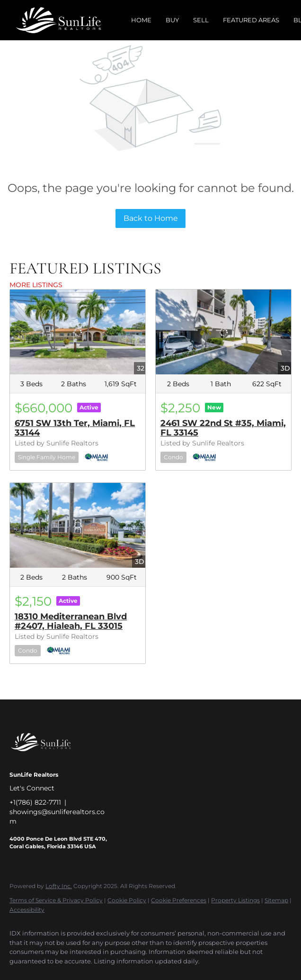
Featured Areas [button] (251, 20)
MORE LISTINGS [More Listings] (36, 285)
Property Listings (235, 900)
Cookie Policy (127, 900)
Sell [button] (201, 20)
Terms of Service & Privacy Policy (56, 900)
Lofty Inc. (59, 886)
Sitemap (276, 900)
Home (141, 20)
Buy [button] (172, 20)
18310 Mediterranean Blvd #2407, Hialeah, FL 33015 (71, 621)
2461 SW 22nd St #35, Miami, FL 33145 (223, 428)
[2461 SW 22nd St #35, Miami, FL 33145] (223, 332)
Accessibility (27, 910)
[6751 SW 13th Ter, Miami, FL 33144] (78, 332)
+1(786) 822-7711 (35, 802)
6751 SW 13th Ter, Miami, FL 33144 (75, 428)
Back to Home (151, 218)
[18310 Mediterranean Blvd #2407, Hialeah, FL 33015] (78, 525)
